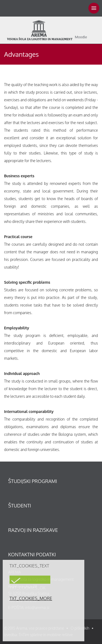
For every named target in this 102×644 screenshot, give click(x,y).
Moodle (81, 37)
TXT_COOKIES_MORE (31, 598)
